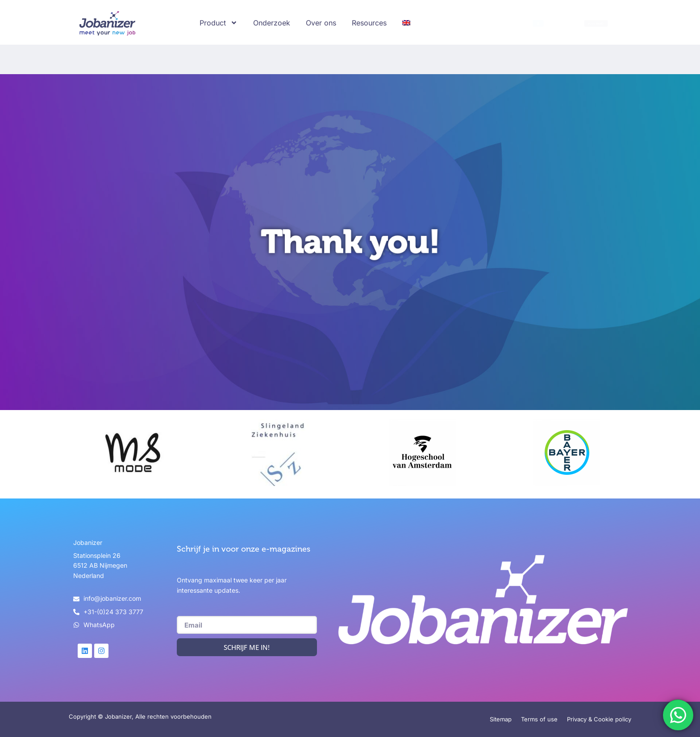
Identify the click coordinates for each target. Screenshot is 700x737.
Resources (369, 23)
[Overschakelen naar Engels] (406, 23)
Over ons (321, 23)
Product (219, 23)
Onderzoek (272, 23)
